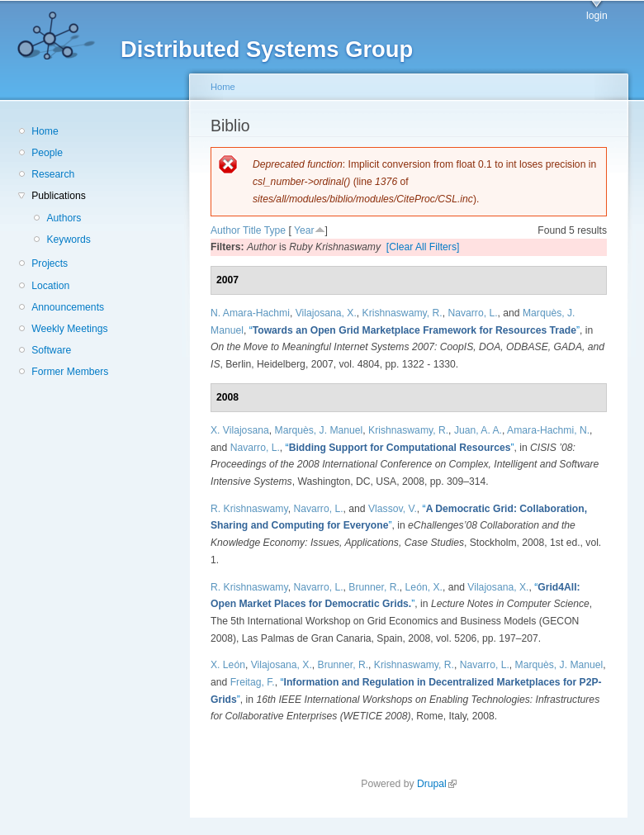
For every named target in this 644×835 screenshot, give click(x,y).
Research (53, 174)
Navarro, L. (472, 313)
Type (275, 230)
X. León (228, 665)
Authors (64, 218)
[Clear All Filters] (423, 247)
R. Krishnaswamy (249, 509)
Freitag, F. (253, 682)
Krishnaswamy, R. (402, 313)
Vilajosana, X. (326, 313)
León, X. (424, 587)
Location (50, 286)
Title (252, 230)
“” (414, 330)
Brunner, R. (374, 587)
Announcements (68, 307)
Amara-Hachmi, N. (548, 430)
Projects (50, 263)
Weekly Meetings (69, 329)
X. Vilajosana (240, 430)
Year (304, 230)
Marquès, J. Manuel (319, 430)
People (47, 153)
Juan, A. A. (478, 430)
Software (51, 350)
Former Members (70, 372)
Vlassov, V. (393, 509)
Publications (59, 196)
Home (45, 131)
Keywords (68, 240)
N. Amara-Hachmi (250, 313)
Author (225, 230)
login (597, 16)
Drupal (437, 784)
